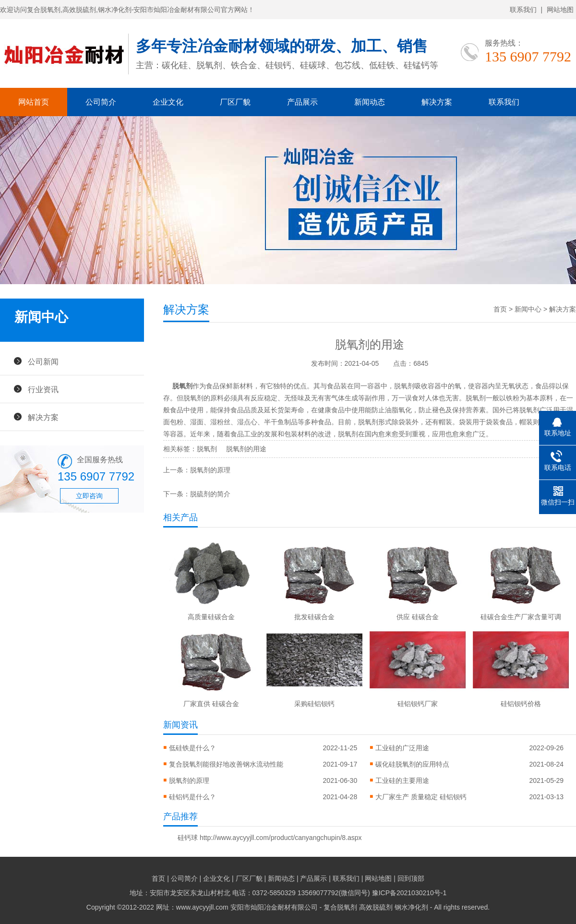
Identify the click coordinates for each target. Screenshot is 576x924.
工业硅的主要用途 (402, 780)
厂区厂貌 (235, 102)
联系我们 (523, 10)
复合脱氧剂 (340, 907)
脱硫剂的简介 (210, 494)
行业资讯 (43, 389)
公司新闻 (43, 361)
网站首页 (34, 102)
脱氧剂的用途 (246, 449)
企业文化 (168, 102)
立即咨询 (89, 496)
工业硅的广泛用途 (402, 748)
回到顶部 (411, 878)
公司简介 (101, 102)
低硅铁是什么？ (192, 748)
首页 (500, 309)
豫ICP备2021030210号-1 (409, 893)
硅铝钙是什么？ (192, 797)
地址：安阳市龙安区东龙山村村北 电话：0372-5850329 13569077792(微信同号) (251, 893)
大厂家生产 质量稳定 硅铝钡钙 (421, 797)
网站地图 (560, 10)
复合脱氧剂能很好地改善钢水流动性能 (226, 764)
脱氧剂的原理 (210, 470)
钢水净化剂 (411, 907)
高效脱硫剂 (376, 907)
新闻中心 (528, 309)
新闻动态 (370, 102)
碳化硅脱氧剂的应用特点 (412, 764)
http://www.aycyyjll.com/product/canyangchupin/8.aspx (281, 838)
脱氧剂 (182, 386)
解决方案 (437, 102)
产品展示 (302, 102)
